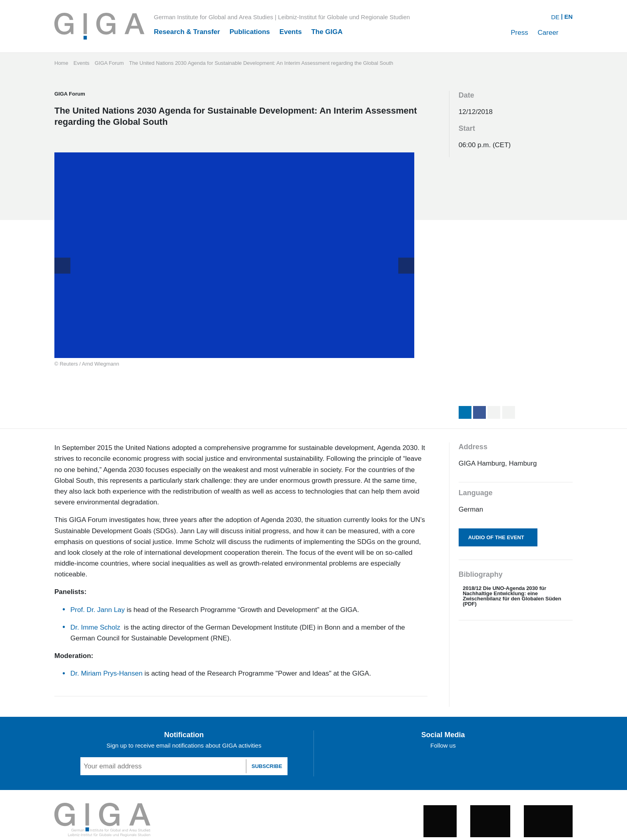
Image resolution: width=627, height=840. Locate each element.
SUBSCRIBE (267, 766)
